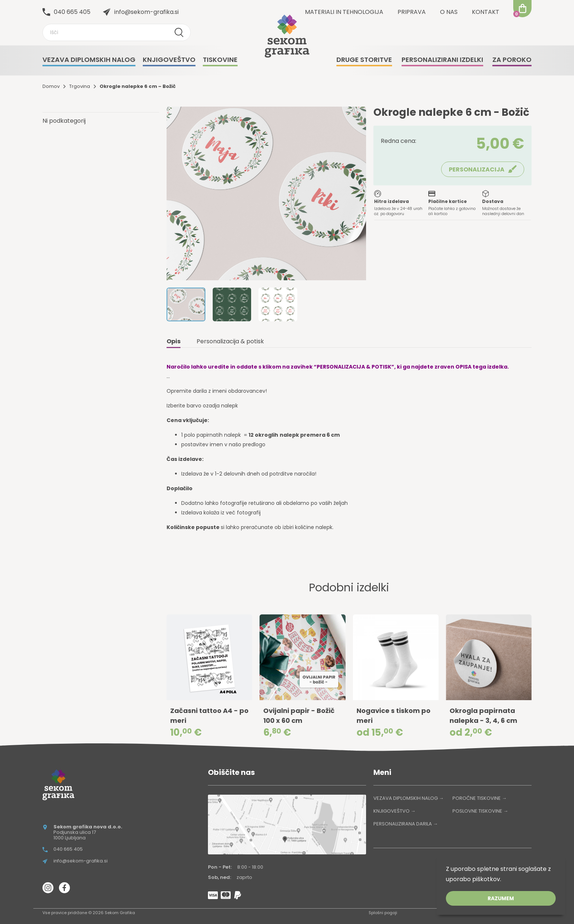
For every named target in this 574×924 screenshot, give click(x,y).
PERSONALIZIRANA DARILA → (406, 824)
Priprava (412, 12)
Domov (51, 86)
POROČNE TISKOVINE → (480, 798)
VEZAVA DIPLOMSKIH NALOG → (409, 798)
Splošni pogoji (383, 913)
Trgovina (80, 86)
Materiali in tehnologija (344, 12)
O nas (449, 12)
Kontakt (486, 12)
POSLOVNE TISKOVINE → (480, 811)
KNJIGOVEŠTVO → (394, 811)
